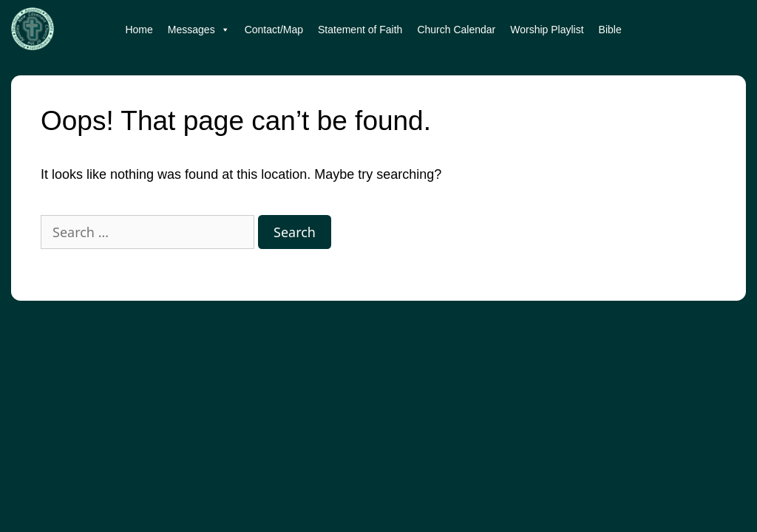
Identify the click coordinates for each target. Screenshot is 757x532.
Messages (199, 30)
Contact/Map (274, 30)
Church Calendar (456, 30)
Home (139, 30)
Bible (610, 30)
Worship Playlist (547, 30)
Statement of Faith (360, 30)
